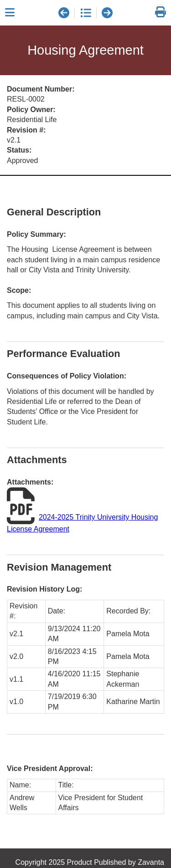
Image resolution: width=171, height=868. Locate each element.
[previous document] (64, 13)
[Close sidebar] (10, 13)
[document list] (86, 13)
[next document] (107, 13)
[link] (161, 13)
